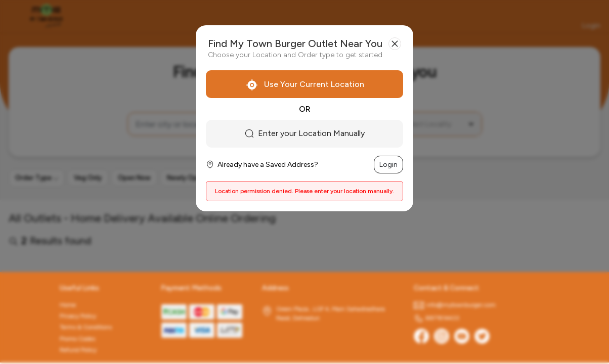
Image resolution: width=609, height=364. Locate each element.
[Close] (395, 44)
